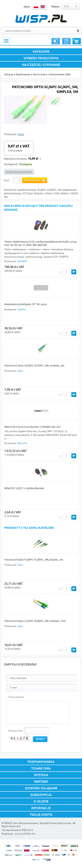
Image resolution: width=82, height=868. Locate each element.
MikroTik (22, 443)
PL (36, 7)
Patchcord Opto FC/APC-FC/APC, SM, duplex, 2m (34, 560)
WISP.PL (41, 19)
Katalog (9, 74)
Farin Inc (31, 834)
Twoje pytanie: (16, 697)
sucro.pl (19, 834)
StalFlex (22, 309)
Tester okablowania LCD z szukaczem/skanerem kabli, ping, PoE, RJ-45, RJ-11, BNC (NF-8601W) (41, 243)
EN (43, 7)
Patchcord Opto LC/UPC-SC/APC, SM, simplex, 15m (35, 621)
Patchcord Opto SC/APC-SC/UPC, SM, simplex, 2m (34, 365)
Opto (21, 134)
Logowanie (56, 41)
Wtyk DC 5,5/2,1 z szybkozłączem (24, 488)
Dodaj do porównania (19, 172)
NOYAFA (22, 261)
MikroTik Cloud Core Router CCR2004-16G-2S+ (33, 427)
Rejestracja (66, 41)
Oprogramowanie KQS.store (17, 830)
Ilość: (7, 180)
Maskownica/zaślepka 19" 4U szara (26, 304)
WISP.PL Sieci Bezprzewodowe (21, 823)
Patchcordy (39, 74)
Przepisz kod (15, 731)
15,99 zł (33, 159)
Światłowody (23, 74)
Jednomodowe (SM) (59, 74)
